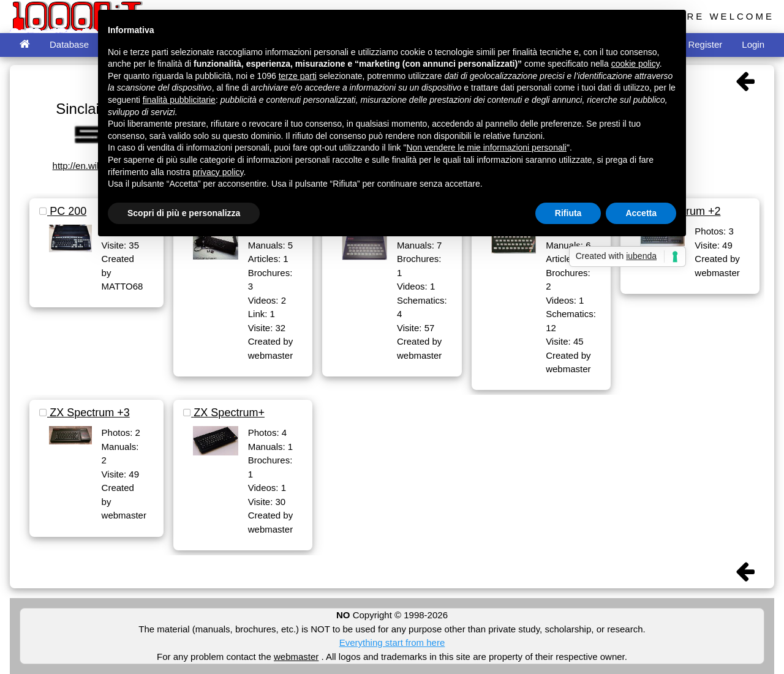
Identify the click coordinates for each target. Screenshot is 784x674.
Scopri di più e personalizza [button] (184, 213)
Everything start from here (392, 642)
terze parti (298, 76)
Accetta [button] (641, 213)
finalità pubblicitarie (179, 100)
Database (69, 44)
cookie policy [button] (635, 64)
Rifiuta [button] (568, 213)
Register (705, 44)
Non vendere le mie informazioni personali (486, 148)
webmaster (296, 657)
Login (753, 44)
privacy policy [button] (218, 172)
